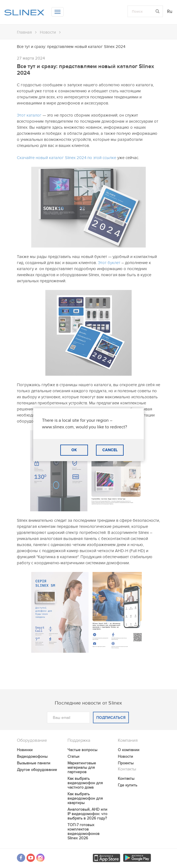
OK (74, 450)
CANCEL (110, 450)
